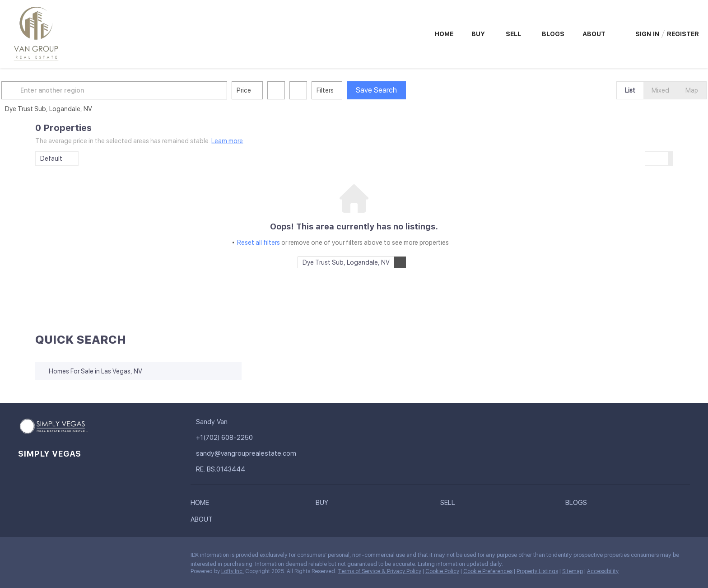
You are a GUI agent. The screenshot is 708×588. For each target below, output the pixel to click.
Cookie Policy (442, 571)
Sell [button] (513, 34)
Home (444, 34)
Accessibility (603, 571)
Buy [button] (478, 34)
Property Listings (537, 571)
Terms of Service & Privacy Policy (380, 571)
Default (51, 159)
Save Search (410, 90)
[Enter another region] (152, 90)
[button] (46, 90)
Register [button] (683, 34)
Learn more (227, 141)
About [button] (594, 34)
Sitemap (573, 571)
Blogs (553, 34)
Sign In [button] (647, 34)
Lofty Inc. (233, 571)
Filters (359, 90)
